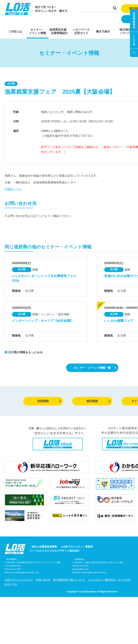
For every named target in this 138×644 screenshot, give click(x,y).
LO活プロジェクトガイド (19, 580)
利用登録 (49, 401)
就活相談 (98, 401)
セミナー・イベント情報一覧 (95, 368)
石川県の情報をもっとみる (24, 352)
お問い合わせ (43, 580)
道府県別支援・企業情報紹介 (59, 31)
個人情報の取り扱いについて (69, 580)
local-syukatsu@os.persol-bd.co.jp (24, 572)
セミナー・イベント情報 (38, 31)
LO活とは (16, 31)
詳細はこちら (13, 189)
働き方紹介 (103, 31)
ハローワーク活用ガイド (81, 31)
